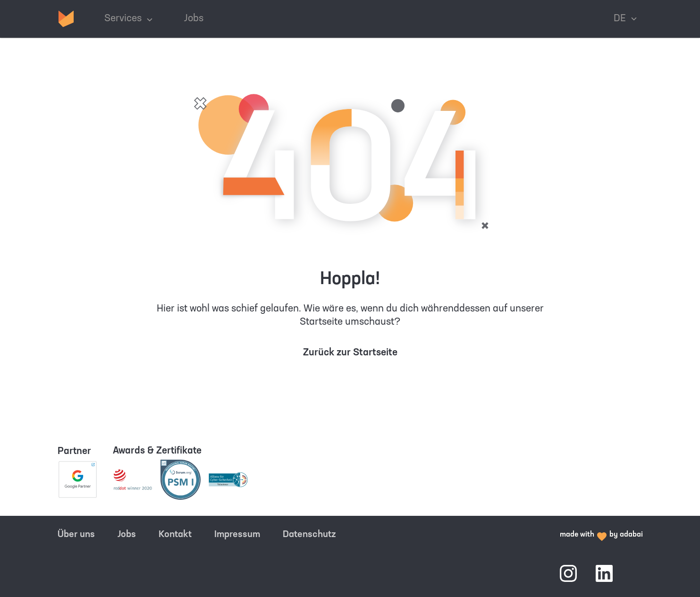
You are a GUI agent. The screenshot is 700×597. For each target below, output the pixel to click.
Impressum (237, 535)
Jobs (127, 535)
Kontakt (175, 535)
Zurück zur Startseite (350, 353)
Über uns (76, 535)
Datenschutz (309, 535)
